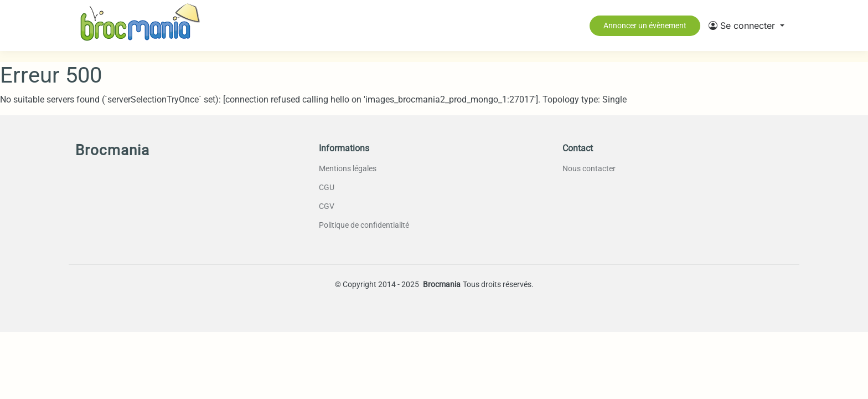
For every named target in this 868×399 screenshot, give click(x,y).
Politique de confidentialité (364, 225)
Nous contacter (589, 168)
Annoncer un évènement (645, 25)
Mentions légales (348, 168)
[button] (746, 25)
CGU (327, 187)
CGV (327, 206)
